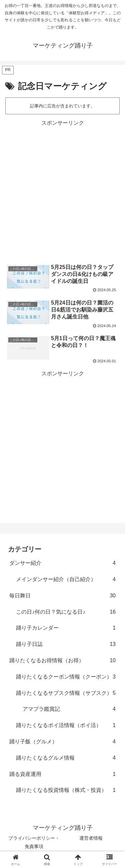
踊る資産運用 (62, 774)
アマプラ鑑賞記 (69, 709)
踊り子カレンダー (66, 628)
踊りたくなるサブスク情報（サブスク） (66, 693)
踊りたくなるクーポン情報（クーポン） (66, 677)
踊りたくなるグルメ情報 (66, 758)
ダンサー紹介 (62, 563)
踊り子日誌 (66, 644)
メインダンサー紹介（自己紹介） (66, 580)
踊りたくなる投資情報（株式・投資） (66, 790)
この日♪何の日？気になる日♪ (66, 612)
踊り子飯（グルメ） (62, 742)
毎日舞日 (62, 596)
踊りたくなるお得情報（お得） (62, 661)
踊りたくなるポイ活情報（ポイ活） (66, 726)
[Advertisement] (62, 190)
